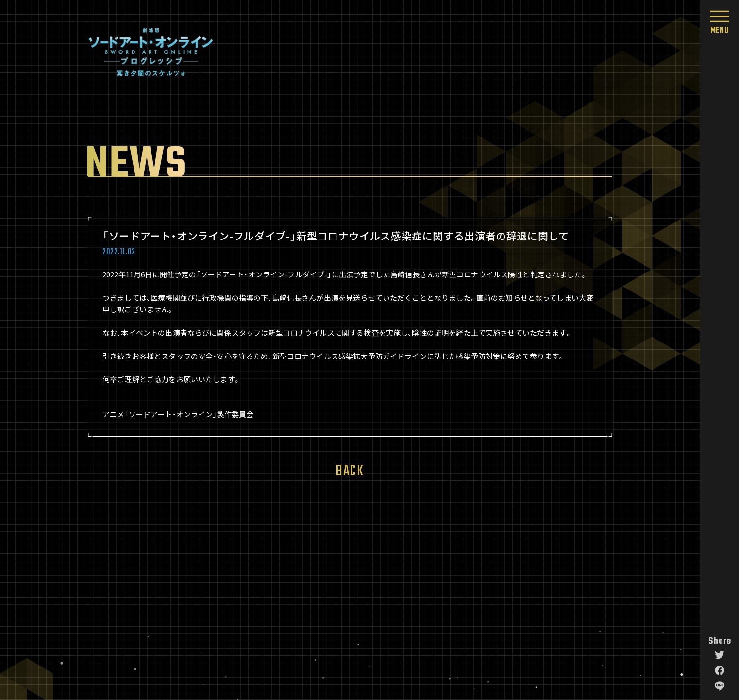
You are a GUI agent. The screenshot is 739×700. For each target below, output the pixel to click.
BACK (350, 469)
